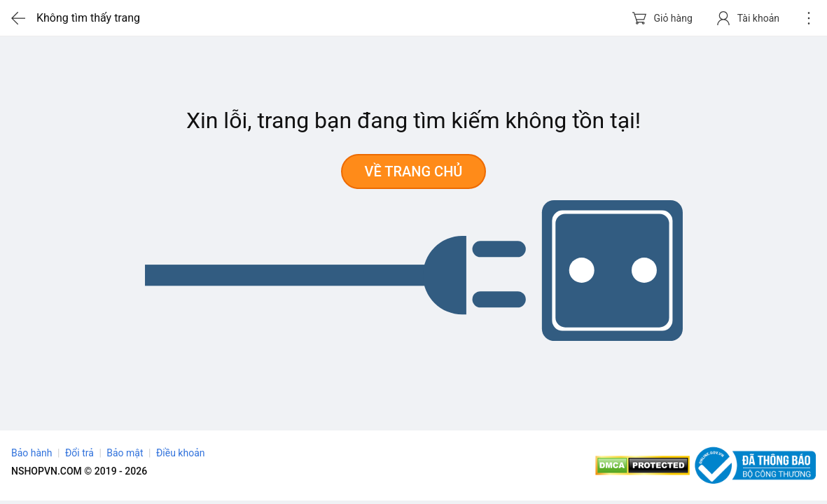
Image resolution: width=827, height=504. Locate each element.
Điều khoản (181, 453)
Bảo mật (125, 453)
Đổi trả (79, 453)
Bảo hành (32, 453)
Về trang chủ (414, 171)
